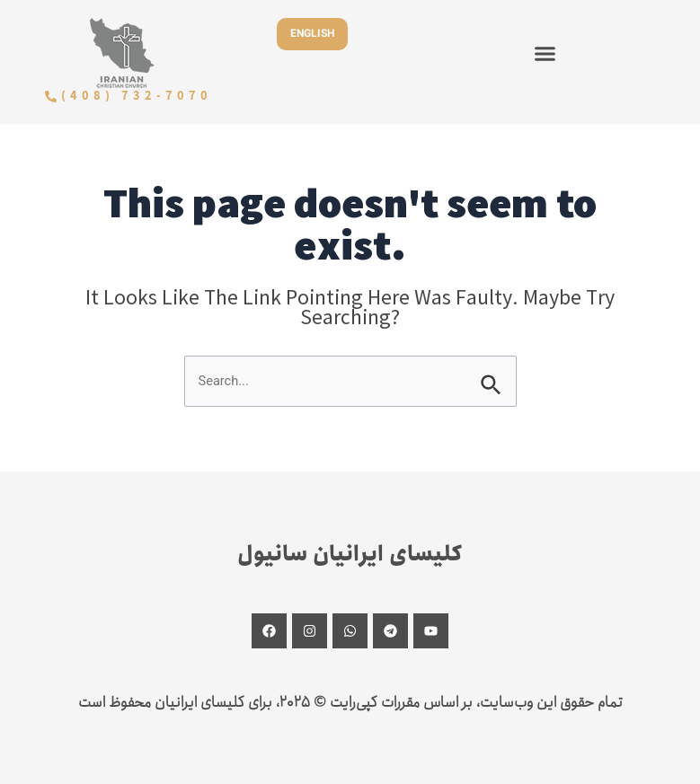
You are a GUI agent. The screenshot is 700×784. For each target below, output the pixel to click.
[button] (545, 53)
